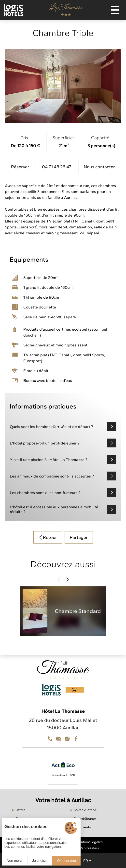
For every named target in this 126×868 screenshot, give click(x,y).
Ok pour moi (66, 861)
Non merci (14, 861)
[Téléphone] (50, 739)
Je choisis (40, 861)
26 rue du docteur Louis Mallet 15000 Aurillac (63, 724)
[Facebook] (76, 739)
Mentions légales (89, 842)
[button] (59, 579)
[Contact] (67, 739)
